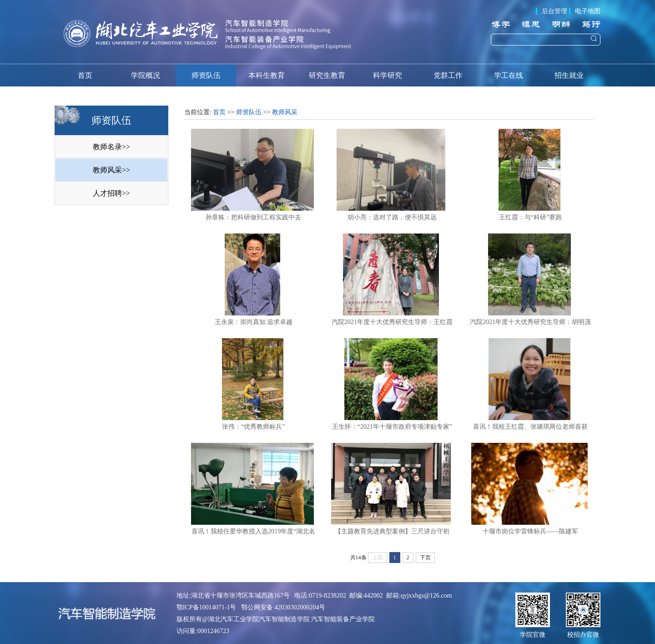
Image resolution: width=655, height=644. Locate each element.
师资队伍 (206, 75)
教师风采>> (111, 170)
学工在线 (509, 75)
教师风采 (285, 112)
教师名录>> (111, 147)
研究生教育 (327, 75)
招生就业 (569, 75)
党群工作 (448, 75)
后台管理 (554, 11)
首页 (85, 75)
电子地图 (588, 11)
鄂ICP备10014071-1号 (206, 607)
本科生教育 (267, 75)
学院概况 (146, 75)
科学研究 (388, 75)
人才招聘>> (111, 193)
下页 (425, 558)
